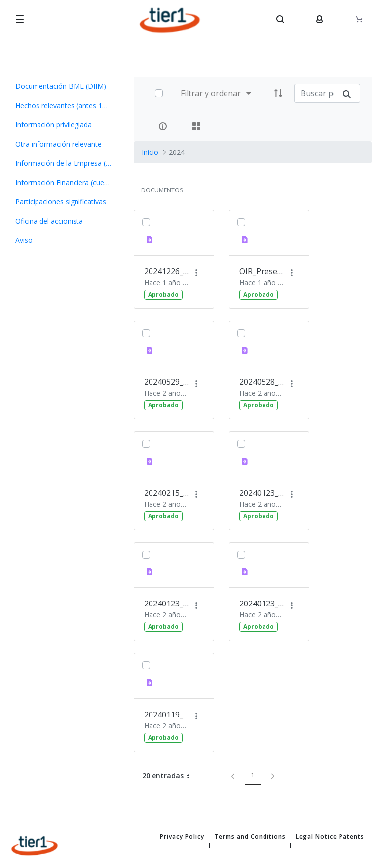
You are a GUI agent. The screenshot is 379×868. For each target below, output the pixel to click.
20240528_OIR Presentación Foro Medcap (262, 382)
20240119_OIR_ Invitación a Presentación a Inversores (166, 715)
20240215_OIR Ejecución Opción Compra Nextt (166, 493)
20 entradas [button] (170, 776)
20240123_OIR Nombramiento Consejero (166, 604)
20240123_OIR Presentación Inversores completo (262, 493)
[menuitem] (63, 86)
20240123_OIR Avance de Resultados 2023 (262, 604)
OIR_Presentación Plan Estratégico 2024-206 (262, 271)
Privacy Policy (182, 837)
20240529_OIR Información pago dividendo (166, 382)
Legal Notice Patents (330, 837)
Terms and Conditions (250, 837)
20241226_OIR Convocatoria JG (166, 271)
